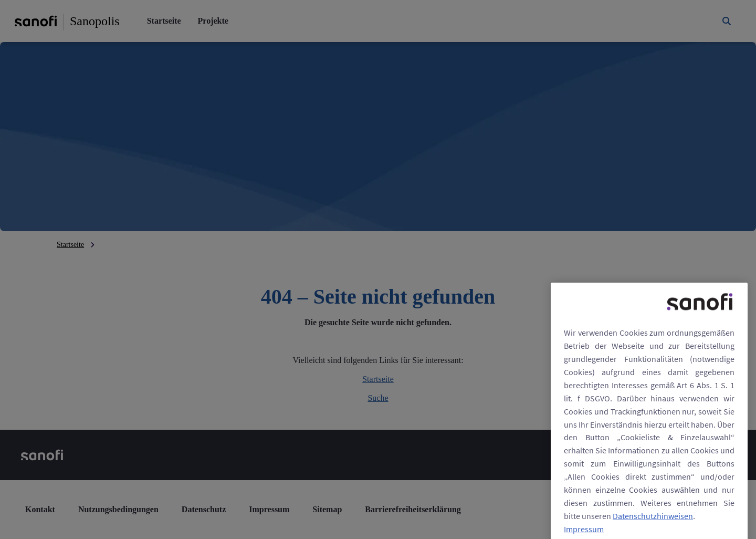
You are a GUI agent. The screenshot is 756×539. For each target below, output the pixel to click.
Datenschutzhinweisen (653, 527)
